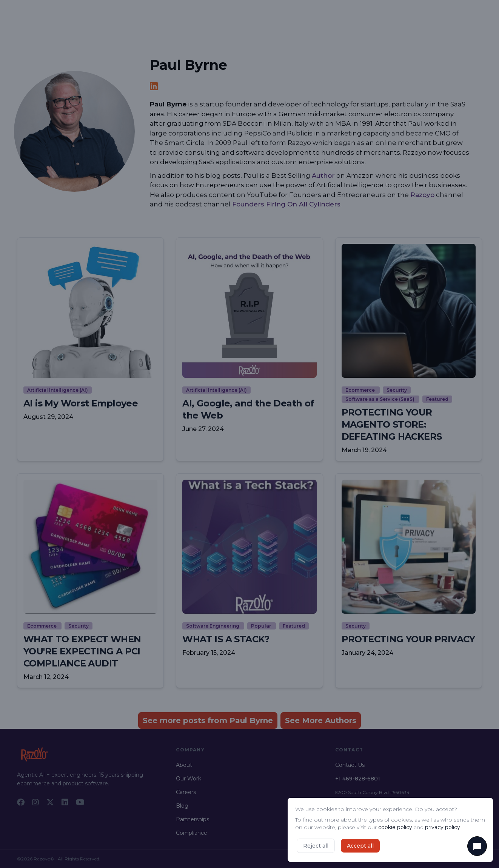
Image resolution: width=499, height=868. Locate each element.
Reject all (316, 846)
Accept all (360, 846)
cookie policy (395, 827)
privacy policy (443, 827)
